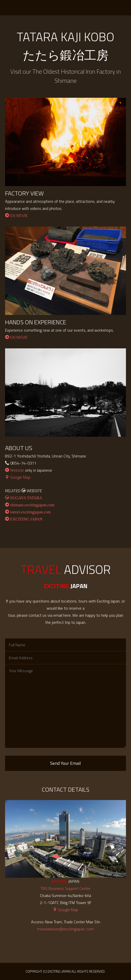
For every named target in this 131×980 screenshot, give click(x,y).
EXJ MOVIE (16, 215)
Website (15, 470)
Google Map (18, 477)
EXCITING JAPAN (17, 8)
